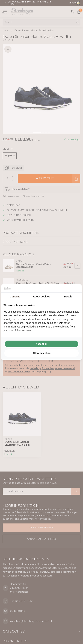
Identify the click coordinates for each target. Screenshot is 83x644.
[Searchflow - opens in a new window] (75, 288)
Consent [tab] (15, 297)
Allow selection (41, 353)
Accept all (41, 344)
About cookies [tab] (41, 297)
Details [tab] (68, 297)
